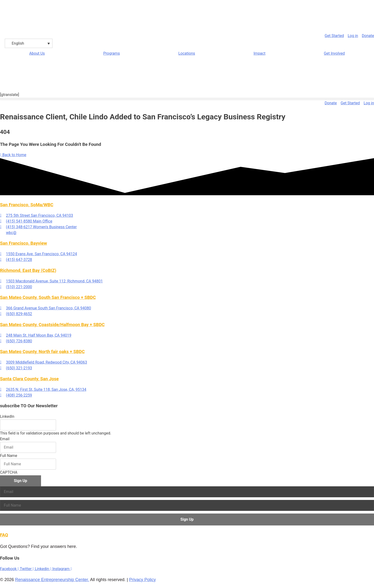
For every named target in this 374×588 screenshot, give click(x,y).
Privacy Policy (142, 580)
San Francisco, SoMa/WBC (27, 205)
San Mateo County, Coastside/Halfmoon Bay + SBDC (52, 325)
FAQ (4, 535)
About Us (37, 53)
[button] (187, 99)
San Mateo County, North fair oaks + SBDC (42, 352)
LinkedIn (7, 416)
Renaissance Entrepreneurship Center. (52, 580)
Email (5, 439)
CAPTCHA (9, 472)
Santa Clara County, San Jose (29, 379)
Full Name (9, 456)
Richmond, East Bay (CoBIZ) (28, 270)
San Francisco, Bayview (23, 243)
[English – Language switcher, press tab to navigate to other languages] (29, 43)
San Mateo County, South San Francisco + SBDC (48, 297)
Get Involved (334, 53)
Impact (260, 53)
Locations (187, 53)
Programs (112, 53)
